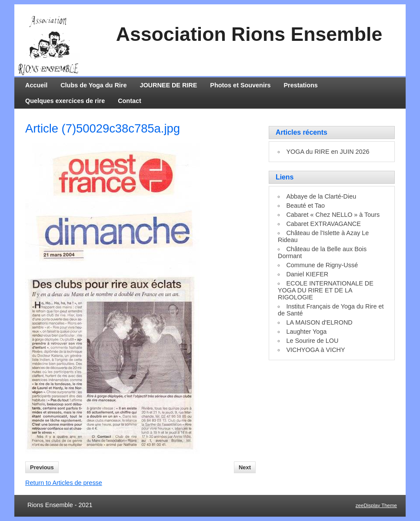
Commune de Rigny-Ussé (322, 265)
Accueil (36, 85)
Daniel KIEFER (307, 274)
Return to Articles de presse (64, 483)
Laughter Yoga (306, 332)
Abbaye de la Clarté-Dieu (321, 196)
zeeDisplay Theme (376, 505)
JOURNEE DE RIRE (168, 85)
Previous (42, 467)
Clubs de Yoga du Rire (93, 85)
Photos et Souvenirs (240, 85)
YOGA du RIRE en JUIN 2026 (328, 152)
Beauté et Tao (305, 206)
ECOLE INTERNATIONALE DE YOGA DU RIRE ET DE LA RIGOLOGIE (326, 290)
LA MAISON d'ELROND (319, 322)
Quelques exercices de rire (65, 101)
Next (245, 467)
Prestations (301, 85)
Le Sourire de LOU (312, 341)
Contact (130, 101)
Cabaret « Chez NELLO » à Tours (333, 215)
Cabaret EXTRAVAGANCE (323, 224)
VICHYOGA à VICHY (315, 350)
